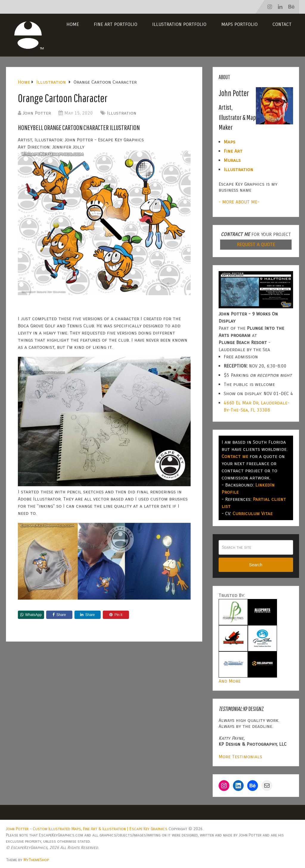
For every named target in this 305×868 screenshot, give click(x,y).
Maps (229, 142)
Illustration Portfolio (179, 24)
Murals (232, 160)
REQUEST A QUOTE (256, 244)
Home (73, 24)
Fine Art (233, 151)
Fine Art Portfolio (116, 24)
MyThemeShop (36, 860)
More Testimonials (240, 757)
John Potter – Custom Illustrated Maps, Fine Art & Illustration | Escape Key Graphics (87, 829)
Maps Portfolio (239, 24)
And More (230, 681)
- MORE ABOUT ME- (239, 202)
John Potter (37, 113)
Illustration (122, 113)
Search (256, 565)
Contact (282, 24)
